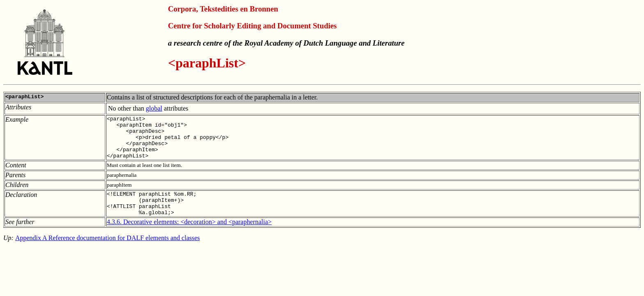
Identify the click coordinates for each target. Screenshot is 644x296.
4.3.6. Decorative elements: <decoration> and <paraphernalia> (189, 235)
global (154, 108)
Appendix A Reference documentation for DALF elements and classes (108, 251)
